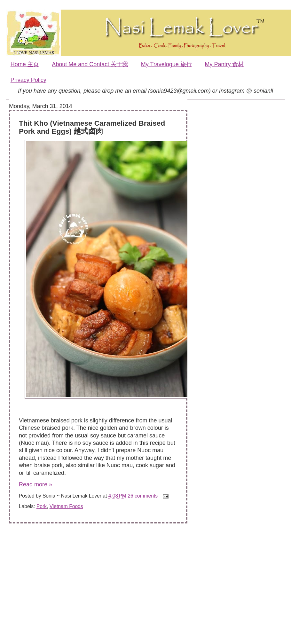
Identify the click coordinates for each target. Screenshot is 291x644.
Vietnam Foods (66, 506)
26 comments (143, 496)
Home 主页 (25, 64)
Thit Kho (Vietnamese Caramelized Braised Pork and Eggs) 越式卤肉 (92, 127)
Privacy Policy (28, 80)
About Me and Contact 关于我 (90, 64)
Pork (42, 506)
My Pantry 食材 (224, 64)
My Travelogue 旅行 (166, 64)
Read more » (35, 484)
